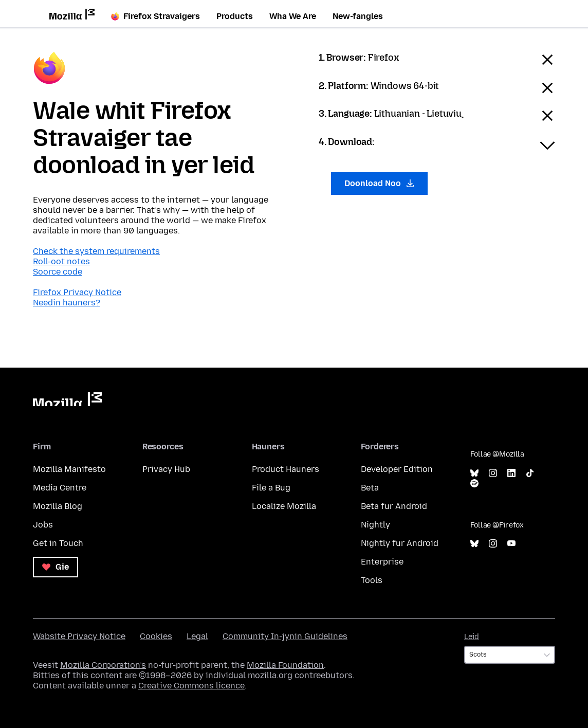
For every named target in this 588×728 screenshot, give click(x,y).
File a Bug (271, 488)
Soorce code (58, 272)
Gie (56, 567)
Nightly (375, 525)
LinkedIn (511, 473)
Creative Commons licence (191, 686)
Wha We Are (293, 16)
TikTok (530, 473)
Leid (472, 637)
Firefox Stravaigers (155, 16)
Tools (372, 580)
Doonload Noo (379, 183)
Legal (197, 636)
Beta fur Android (394, 506)
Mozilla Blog (58, 506)
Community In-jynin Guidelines (285, 636)
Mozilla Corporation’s (103, 665)
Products (235, 16)
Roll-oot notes (61, 261)
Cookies (156, 636)
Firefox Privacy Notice (77, 292)
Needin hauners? (67, 303)
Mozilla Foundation (285, 665)
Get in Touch (58, 543)
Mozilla (67, 399)
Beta (370, 488)
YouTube (511, 544)
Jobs (43, 525)
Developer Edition (397, 469)
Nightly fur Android (400, 543)
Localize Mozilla (284, 506)
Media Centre (60, 488)
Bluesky (474, 473)
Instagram (493, 473)
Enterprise (382, 562)
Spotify (474, 484)
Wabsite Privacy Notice (79, 636)
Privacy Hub (166, 469)
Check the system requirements (96, 251)
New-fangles (358, 16)
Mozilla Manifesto (69, 469)
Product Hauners (286, 469)
